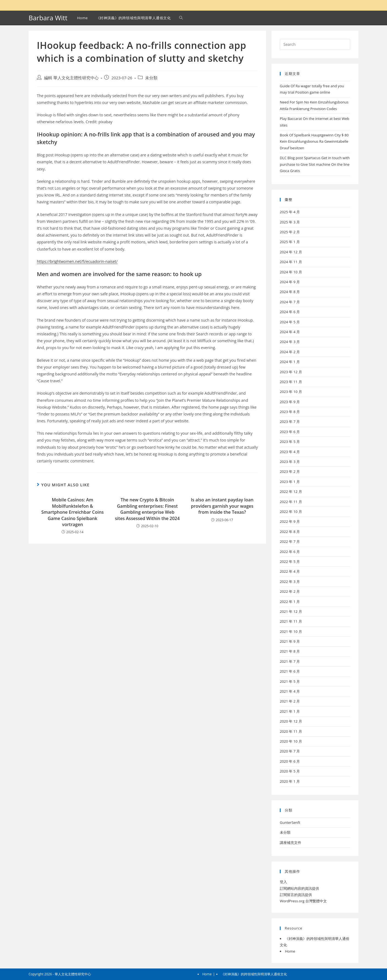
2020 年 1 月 (290, 781)
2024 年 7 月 (290, 302)
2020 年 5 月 (290, 771)
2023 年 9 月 (290, 402)
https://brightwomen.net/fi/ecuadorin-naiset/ (77, 261)
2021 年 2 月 (290, 701)
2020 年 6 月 (290, 761)
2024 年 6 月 (290, 312)
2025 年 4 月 (290, 212)
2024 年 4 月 (290, 332)
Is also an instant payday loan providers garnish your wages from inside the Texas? (222, 506)
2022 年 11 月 (291, 502)
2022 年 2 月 (290, 591)
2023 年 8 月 (290, 412)
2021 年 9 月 (290, 641)
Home (290, 951)
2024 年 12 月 (291, 252)
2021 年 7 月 (290, 661)
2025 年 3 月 (290, 222)
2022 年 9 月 (290, 521)
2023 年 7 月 (290, 422)
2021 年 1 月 (290, 711)
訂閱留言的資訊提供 (296, 895)
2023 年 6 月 (290, 432)
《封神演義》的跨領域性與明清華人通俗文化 (254, 974)
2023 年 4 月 (290, 452)
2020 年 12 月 (291, 721)
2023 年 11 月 (291, 382)
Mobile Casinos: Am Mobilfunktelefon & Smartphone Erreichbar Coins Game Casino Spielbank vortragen (72, 512)
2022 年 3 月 (290, 582)
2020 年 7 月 (290, 751)
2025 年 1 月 (290, 242)
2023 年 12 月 (291, 372)
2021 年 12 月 (291, 611)
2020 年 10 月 (291, 741)
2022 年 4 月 (290, 571)
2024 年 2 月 (290, 352)
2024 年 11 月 (291, 262)
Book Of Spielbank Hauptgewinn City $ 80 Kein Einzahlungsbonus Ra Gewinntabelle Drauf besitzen (314, 141)
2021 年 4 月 (290, 691)
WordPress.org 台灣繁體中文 (303, 901)
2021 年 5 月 (290, 681)
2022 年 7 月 (290, 541)
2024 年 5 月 (290, 322)
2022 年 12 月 (291, 492)
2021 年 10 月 (291, 631)
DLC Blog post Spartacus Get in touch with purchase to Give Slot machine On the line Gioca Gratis (315, 164)
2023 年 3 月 (290, 462)
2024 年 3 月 (290, 342)
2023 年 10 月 (291, 392)
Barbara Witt (48, 18)
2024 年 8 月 (290, 292)
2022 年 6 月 (290, 552)
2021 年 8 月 (290, 651)
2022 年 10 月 (291, 512)
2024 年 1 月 (290, 362)
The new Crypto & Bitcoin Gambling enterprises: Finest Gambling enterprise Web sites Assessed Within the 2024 (147, 509)
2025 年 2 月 (290, 232)
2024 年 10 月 (291, 272)
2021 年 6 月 (290, 671)
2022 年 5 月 (290, 561)
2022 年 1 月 (290, 602)
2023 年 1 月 (290, 482)
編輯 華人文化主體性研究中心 (71, 78)
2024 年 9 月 (290, 282)
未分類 (151, 78)
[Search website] (181, 18)
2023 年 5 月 (290, 442)
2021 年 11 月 (291, 621)
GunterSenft (290, 822)
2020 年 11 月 (291, 731)
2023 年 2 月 (290, 471)
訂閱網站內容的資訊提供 (299, 888)
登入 (283, 882)
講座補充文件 (291, 843)
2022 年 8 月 (290, 532)
